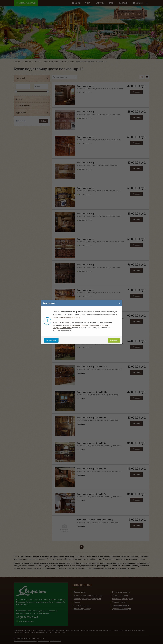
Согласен (114, 340)
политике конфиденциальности (66, 317)
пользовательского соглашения (85, 325)
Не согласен (51, 340)
